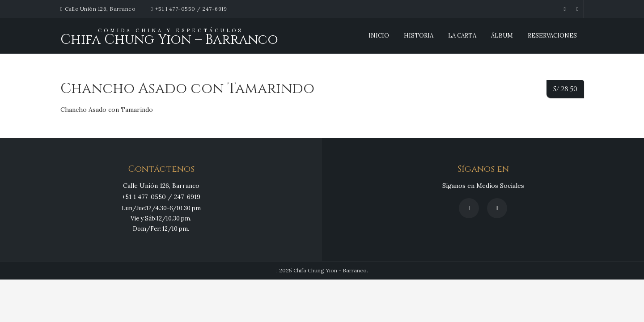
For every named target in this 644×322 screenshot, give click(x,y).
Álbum (502, 36)
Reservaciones (552, 36)
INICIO (379, 36)
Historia (419, 36)
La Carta (462, 36)
